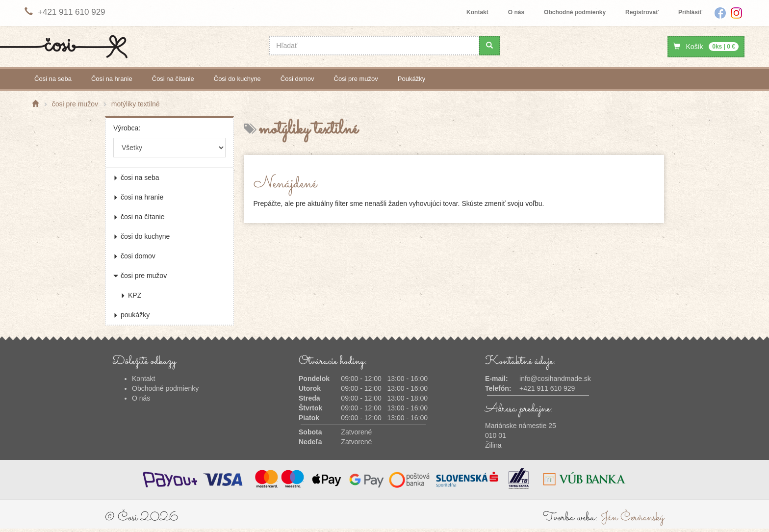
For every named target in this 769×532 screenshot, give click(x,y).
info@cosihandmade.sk (555, 379)
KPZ (131, 295)
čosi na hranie (112, 79)
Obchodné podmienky (575, 12)
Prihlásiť (690, 12)
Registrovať (642, 12)
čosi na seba (53, 79)
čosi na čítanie (173, 79)
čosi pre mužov (356, 79)
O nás (516, 12)
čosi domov (297, 79)
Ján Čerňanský (632, 518)
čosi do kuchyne (237, 79)
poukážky (411, 79)
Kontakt (477, 12)
